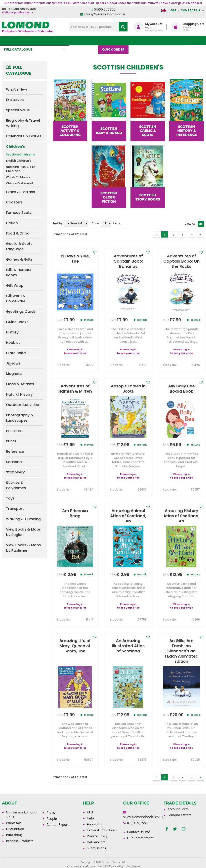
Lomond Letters (180, 815)
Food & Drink (17, 233)
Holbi (105, 866)
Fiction (12, 223)
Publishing (14, 835)
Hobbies (13, 343)
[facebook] (167, 829)
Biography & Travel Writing (23, 123)
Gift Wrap (15, 285)
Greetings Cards (21, 311)
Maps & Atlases (20, 384)
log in (80, 344)
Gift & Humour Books (19, 272)
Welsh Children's (18, 177)
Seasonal (14, 462)
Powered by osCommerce (124, 866)
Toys (10, 498)
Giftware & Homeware (16, 298)
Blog (139, 41)
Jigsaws (13, 363)
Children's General (19, 183)
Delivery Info (96, 842)
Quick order (115, 41)
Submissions (96, 848)
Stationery (15, 472)
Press (51, 813)
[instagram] (184, 829)
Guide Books (17, 322)
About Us (160, 41)
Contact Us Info (139, 832)
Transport (15, 509)
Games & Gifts (19, 259)
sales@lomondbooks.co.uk (105, 14)
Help (90, 818)
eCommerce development (82, 866)
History (12, 332)
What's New (85, 41)
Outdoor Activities (22, 405)
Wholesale (14, 823)
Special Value (18, 110)
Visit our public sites (16, 12)
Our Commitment (140, 838)
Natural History (19, 394)
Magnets (14, 374)
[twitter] (175, 829)
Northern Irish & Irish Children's (21, 169)
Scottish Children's (20, 154)
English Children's (19, 161)
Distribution (15, 829)
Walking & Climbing (23, 519)
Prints (11, 441)
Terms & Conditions (102, 830)
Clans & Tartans (21, 192)
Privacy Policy (97, 836)
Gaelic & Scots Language (19, 246)
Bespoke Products (20, 841)
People (52, 819)
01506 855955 (105, 9)
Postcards (15, 431)
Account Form (178, 809)
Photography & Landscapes (20, 418)
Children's (15, 146)
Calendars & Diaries (24, 136)
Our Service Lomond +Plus (21, 815)
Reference (15, 451)
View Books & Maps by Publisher (23, 548)
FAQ (90, 812)
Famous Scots (19, 213)
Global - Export (58, 825)
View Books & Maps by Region (23, 532)
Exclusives (15, 100)
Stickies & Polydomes (16, 485)
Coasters (14, 202)
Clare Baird (16, 353)
